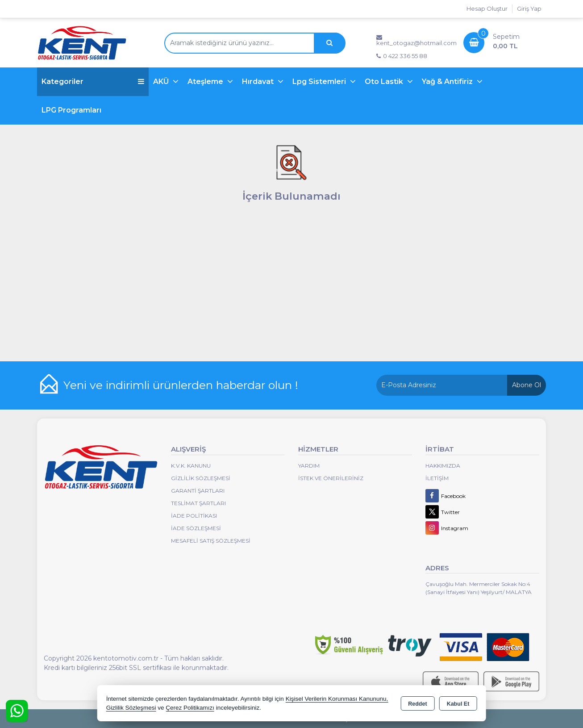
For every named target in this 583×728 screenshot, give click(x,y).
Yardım (309, 466)
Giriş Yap (529, 8)
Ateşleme (206, 82)
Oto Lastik (385, 82)
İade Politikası (194, 516)
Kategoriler (93, 82)
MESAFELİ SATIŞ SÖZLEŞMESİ (211, 541)
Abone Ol (527, 385)
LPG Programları (71, 110)
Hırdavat (259, 82)
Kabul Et (458, 704)
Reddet (417, 704)
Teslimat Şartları (198, 503)
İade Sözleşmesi (196, 528)
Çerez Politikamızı (190, 708)
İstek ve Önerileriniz (331, 478)
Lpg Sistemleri (320, 82)
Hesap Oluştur (487, 8)
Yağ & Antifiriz (448, 82)
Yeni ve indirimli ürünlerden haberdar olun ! (181, 385)
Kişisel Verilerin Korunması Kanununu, (337, 699)
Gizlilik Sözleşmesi (201, 478)
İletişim (437, 478)
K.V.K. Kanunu (191, 466)
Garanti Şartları (198, 491)
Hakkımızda (443, 466)
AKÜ (162, 82)
